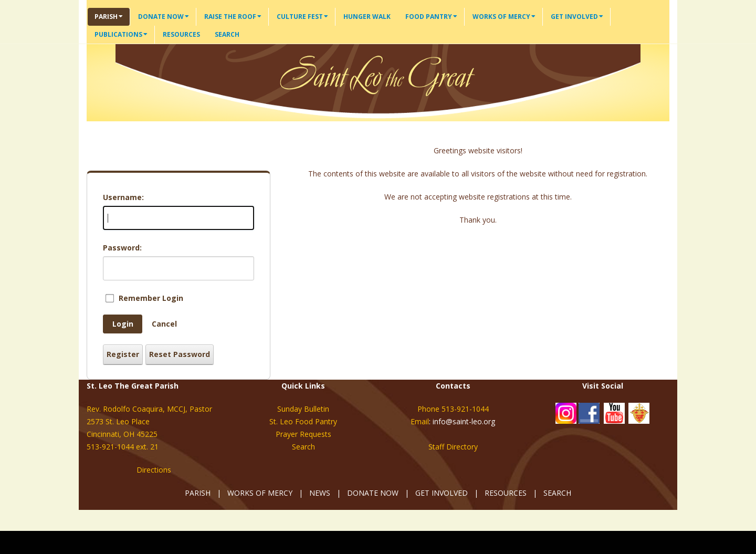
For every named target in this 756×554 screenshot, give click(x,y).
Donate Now (164, 17)
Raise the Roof (233, 17)
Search (227, 34)
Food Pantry (431, 17)
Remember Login (151, 298)
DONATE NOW (373, 493)
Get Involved (577, 17)
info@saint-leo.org (464, 421)
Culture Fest (302, 17)
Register (123, 354)
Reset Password (180, 354)
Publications (121, 34)
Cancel (164, 324)
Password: (122, 248)
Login (123, 324)
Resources (181, 34)
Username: (123, 197)
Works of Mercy (504, 17)
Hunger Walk (367, 17)
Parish (109, 17)
